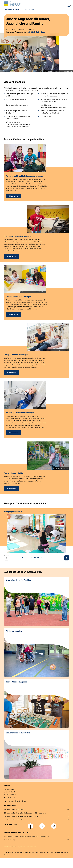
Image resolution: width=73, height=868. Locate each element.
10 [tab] (51, 558)
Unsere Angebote (29, 9)
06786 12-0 (11, 798)
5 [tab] (35, 558)
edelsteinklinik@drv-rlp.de (17, 801)
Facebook (31, 825)
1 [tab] (22, 558)
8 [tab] (44, 558)
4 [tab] (32, 558)
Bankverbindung (9, 840)
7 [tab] (41, 558)
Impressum (22, 847)
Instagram (43, 825)
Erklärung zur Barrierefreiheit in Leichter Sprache (21, 816)
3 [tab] (29, 558)
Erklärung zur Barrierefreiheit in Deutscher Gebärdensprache (25, 813)
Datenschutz (31, 847)
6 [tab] (38, 558)
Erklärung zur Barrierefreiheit (14, 809)
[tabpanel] (36, 533)
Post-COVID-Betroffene (36, 32)
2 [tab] (26, 558)
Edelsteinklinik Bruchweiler (12, 9)
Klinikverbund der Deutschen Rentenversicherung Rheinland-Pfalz (27, 836)
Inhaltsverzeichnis (10, 847)
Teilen (54, 826)
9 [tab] (47, 558)
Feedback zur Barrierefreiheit (14, 820)
